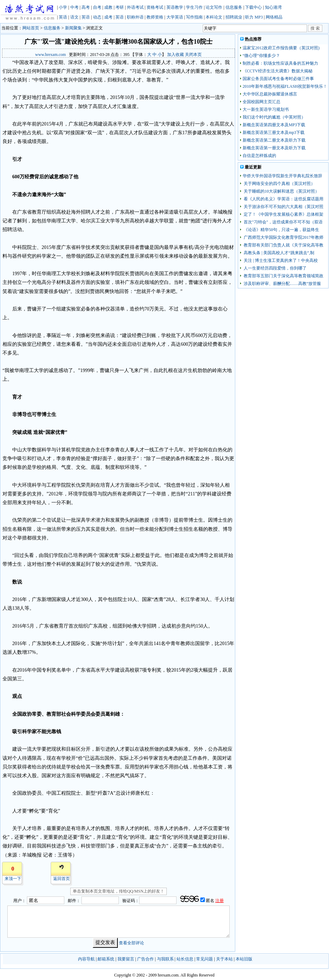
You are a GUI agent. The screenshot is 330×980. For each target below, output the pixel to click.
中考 (74, 7)
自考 (97, 7)
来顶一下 (13, 879)
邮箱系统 (106, 959)
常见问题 (205, 959)
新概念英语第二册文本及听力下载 (274, 140)
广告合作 (145, 959)
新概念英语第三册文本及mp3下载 (274, 133)
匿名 (211, 901)
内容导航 (86, 959)
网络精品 (274, 17)
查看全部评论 (131, 943)
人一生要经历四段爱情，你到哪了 (275, 268)
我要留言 (126, 959)
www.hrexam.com (51, 55)
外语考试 (135, 7)
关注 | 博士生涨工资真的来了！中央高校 (280, 260)
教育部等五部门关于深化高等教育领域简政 (283, 276)
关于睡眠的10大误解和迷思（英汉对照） (281, 191)
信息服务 (234, 7)
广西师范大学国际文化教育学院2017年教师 (283, 237)
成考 (108, 17)
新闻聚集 (73, 28)
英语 (63, 17)
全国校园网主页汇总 (261, 102)
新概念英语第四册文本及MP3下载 (274, 125)
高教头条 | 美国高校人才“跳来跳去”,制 (278, 253)
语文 (74, 17)
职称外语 (135, 17)
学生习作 (194, 7)
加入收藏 (175, 55)
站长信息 (185, 959)
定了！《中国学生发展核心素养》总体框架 (283, 214)
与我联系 (165, 959)
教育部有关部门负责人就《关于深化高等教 (283, 245)
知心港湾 (273, 7)
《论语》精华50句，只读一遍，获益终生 (281, 230)
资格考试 (155, 7)
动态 (97, 17)
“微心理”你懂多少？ (261, 56)
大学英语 (175, 17)
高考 (86, 7)
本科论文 (214, 17)
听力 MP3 (254, 17)
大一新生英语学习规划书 (266, 109)
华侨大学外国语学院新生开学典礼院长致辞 (282, 176)
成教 (108, 7)
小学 (63, 7)
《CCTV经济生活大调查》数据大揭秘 (278, 71)
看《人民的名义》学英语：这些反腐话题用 (283, 199)
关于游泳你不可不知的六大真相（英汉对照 (283, 207)
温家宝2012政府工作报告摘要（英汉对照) (281, 48)
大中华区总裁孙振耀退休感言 (270, 94)
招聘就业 (234, 17)
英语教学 (175, 7)
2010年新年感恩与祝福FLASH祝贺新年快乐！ (285, 86)
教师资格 (155, 17)
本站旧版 (244, 959)
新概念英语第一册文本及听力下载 (274, 148)
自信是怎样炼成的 (259, 156)
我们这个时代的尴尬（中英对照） (274, 117)
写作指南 (194, 17)
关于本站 (224, 959)
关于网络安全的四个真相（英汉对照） (279, 184)
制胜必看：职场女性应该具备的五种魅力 (280, 63)
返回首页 (62, 879)
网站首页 (31, 28)
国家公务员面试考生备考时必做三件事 (278, 79)
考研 (120, 7)
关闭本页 (193, 55)
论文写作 (214, 7)
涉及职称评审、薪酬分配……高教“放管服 (282, 284)
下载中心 (253, 7)
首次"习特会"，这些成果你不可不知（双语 (283, 222)
